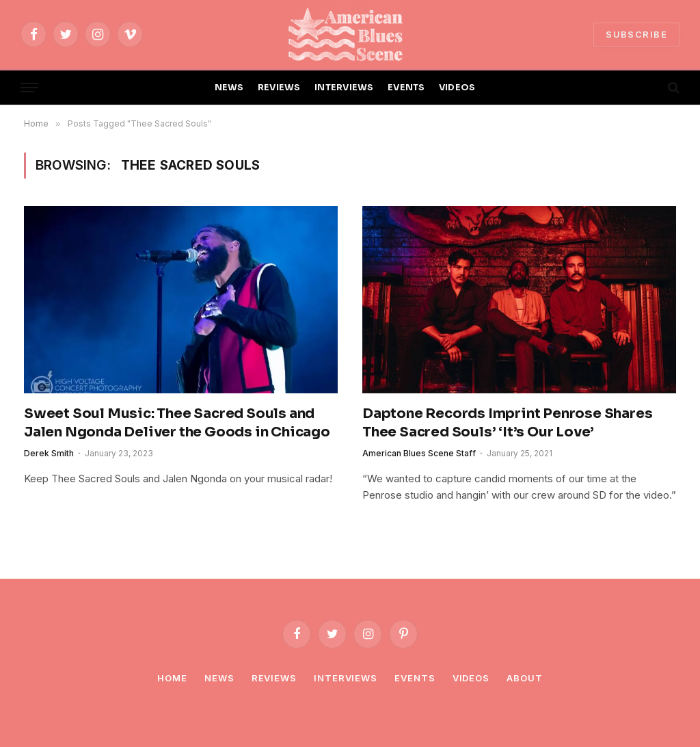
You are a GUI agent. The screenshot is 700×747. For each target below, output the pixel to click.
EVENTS (406, 88)
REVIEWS (279, 88)
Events (415, 678)
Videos (471, 678)
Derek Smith (49, 453)
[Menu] (29, 88)
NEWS (229, 88)
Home (172, 678)
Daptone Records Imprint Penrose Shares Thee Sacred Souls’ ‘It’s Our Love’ (507, 423)
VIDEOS (457, 88)
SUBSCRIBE (636, 34)
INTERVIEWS (344, 88)
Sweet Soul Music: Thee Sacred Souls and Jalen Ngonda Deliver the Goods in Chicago (177, 423)
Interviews (346, 678)
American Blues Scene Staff (419, 453)
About (525, 678)
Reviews (274, 678)
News (219, 678)
